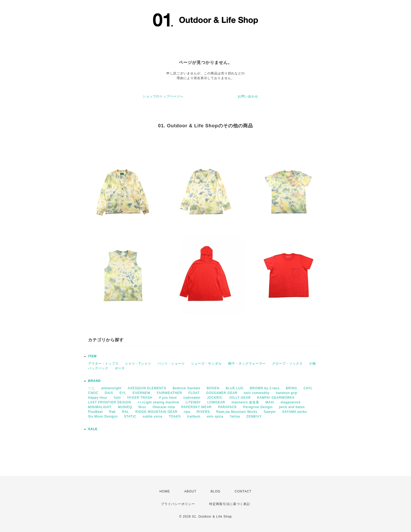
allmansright (111, 388)
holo (117, 398)
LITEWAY (193, 402)
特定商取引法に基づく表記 (230, 504)
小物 (312, 364)
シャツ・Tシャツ (138, 364)
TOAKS (175, 416)
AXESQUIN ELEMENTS (147, 388)
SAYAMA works (295, 412)
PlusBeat (95, 412)
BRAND (94, 381)
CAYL (308, 388)
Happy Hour (98, 398)
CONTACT (243, 491)
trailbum (194, 416)
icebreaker (192, 398)
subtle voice (152, 416)
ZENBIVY (254, 416)
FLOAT (194, 393)
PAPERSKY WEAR (197, 407)
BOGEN (213, 388)
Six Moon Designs (103, 416)
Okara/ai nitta (164, 407)
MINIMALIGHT (100, 407)
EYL (123, 393)
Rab (112, 412)
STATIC (130, 416)
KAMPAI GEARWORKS (276, 398)
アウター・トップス (103, 364)
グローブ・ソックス (287, 364)
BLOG (216, 491)
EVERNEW (142, 393)
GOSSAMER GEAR (222, 393)
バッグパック (98, 368)
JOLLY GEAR (240, 398)
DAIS (109, 393)
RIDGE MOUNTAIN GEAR (156, 412)
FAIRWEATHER (169, 393)
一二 (91, 388)
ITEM (92, 356)
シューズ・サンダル (206, 364)
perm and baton (292, 407)
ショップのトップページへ (163, 96)
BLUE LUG (235, 388)
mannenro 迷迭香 (245, 402)
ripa (187, 412)
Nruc (142, 407)
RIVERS (203, 412)
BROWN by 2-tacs (265, 388)
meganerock (291, 402)
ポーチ (120, 368)
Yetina (235, 416)
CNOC (93, 393)
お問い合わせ (248, 96)
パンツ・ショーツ (171, 364)
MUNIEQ (125, 407)
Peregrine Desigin (258, 407)
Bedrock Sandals (187, 388)
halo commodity (257, 393)
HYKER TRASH (140, 398)
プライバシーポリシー (178, 504)
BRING (292, 388)
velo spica (215, 416)
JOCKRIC (215, 398)
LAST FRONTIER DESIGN (110, 402)
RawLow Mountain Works (237, 412)
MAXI (270, 402)
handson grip (287, 393)
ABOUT (190, 491)
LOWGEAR (216, 402)
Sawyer (270, 412)
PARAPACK (228, 407)
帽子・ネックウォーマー (247, 364)
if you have (168, 398)
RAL (126, 412)
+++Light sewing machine (158, 402)
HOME (165, 491)
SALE (93, 429)
